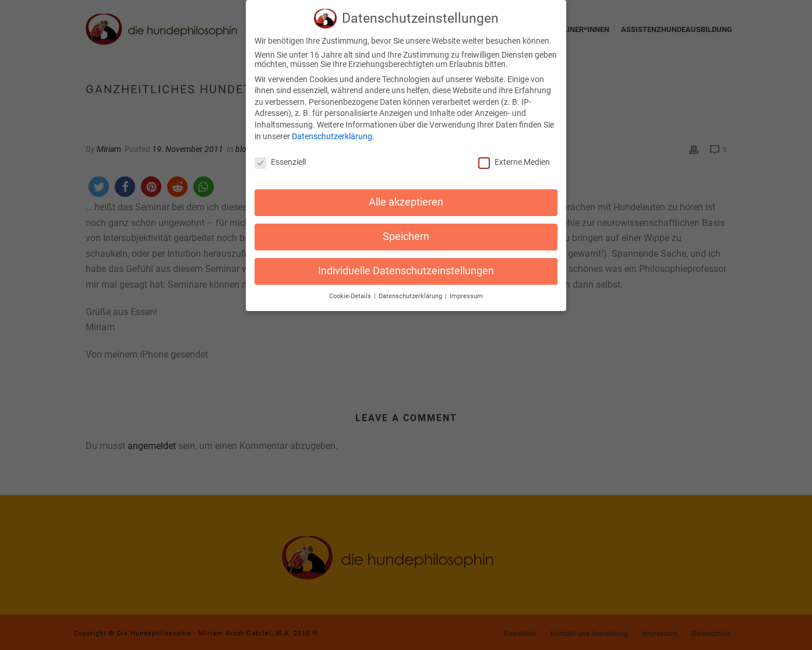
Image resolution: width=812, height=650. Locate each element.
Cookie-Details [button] (351, 286)
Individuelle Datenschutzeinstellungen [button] (406, 260)
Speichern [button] (406, 226)
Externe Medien (514, 151)
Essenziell (280, 151)
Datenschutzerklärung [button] (411, 286)
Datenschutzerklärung (332, 125)
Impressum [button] (466, 286)
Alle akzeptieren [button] (406, 192)
